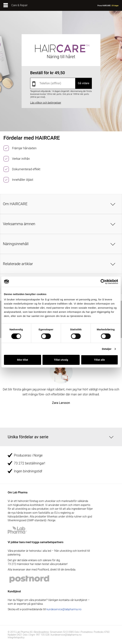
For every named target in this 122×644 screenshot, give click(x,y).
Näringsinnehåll (16, 244)
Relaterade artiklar (18, 264)
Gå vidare (84, 83)
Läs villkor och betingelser (46, 103)
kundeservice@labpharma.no (64, 609)
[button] (61, 437)
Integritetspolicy (16, 637)
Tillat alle (100, 360)
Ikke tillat (22, 360)
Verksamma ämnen (19, 224)
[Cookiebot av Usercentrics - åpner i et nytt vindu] (103, 282)
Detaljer (107, 349)
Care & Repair (19, 5)
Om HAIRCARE (15, 204)
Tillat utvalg (61, 360)
